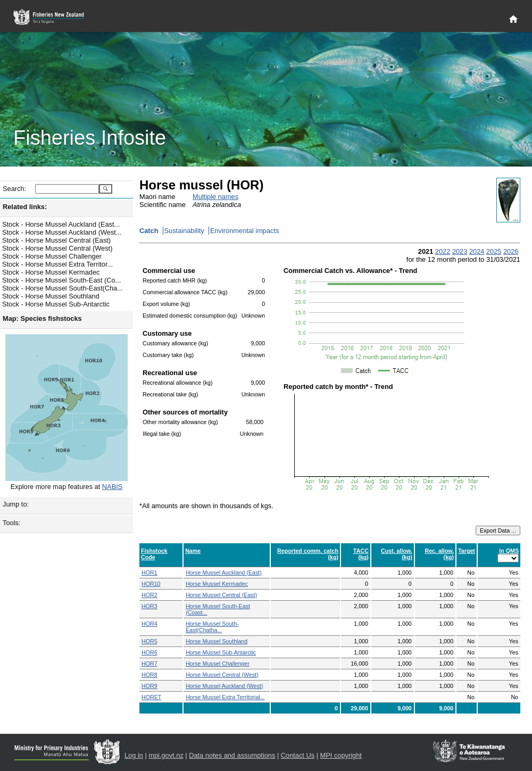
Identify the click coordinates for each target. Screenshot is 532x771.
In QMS (509, 551)
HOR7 (149, 664)
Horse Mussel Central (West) (222, 675)
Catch (149, 231)
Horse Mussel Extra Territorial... (225, 697)
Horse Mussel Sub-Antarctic (221, 652)
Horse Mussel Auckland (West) (225, 686)
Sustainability (184, 231)
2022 (443, 251)
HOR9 (149, 686)
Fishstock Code (154, 554)
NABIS (112, 487)
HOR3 (149, 606)
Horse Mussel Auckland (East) (224, 573)
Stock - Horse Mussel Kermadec (51, 272)
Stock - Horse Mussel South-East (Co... (61, 280)
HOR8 (149, 675)
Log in (134, 755)
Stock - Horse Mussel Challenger (52, 256)
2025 (494, 251)
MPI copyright (341, 755)
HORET (151, 697)
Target (467, 551)
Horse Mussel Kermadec (217, 584)
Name (193, 551)
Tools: (11, 523)
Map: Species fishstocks (42, 318)
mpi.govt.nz (166, 755)
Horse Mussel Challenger (218, 664)
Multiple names (215, 197)
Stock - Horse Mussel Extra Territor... (57, 264)
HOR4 (149, 624)
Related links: (25, 207)
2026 (511, 251)
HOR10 (151, 584)
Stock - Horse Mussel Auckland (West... (62, 232)
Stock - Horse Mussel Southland (51, 296)
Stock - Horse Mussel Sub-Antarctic (56, 304)
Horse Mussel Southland (217, 641)
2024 (477, 251)
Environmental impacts (244, 231)
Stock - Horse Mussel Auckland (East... (61, 224)
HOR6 (149, 652)
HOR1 (149, 573)
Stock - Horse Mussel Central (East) (56, 240)
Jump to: (16, 504)
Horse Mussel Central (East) (221, 595)
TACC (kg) (361, 554)
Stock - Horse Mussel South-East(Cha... (63, 288)
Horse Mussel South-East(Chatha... (212, 627)
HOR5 (149, 641)
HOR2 (149, 595)
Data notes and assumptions (232, 755)
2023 (460, 251)
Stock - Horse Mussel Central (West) (57, 248)
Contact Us (298, 755)
